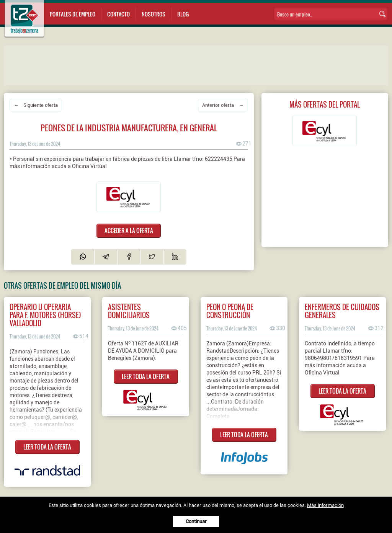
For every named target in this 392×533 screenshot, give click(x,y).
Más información (325, 505)
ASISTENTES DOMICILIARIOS (129, 311)
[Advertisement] (157, 65)
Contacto (118, 14)
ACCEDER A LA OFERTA (129, 231)
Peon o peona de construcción (230, 311)
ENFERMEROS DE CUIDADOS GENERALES (342, 311)
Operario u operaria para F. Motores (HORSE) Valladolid (45, 315)
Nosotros (154, 14)
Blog (183, 14)
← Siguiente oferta (36, 105)
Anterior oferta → (223, 105)
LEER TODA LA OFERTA (47, 447)
